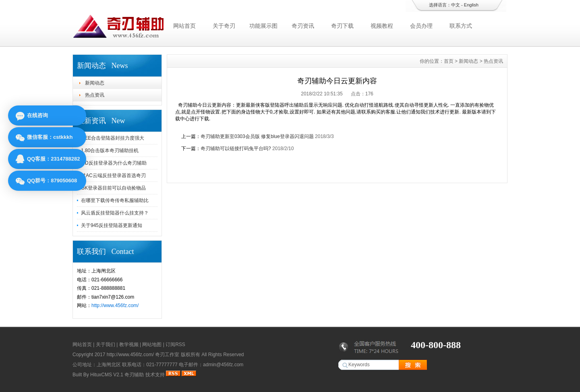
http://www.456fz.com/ (115, 305)
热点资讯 (95, 95)
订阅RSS (175, 345)
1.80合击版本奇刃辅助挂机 (110, 151)
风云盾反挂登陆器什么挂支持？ (115, 213)
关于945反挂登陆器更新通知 (112, 225)
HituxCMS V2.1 (107, 375)
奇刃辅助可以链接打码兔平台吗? (236, 149)
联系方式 (461, 26)
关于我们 (106, 345)
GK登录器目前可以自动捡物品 (113, 188)
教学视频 (129, 345)
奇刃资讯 (303, 26)
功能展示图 (263, 26)
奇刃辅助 (134, 375)
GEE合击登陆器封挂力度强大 (113, 138)
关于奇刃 (224, 26)
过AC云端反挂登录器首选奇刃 (113, 175)
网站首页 (184, 26)
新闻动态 (95, 83)
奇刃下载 (342, 26)
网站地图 (152, 345)
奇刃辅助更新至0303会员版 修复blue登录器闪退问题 (257, 136)
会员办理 (421, 26)
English (471, 5)
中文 (456, 5)
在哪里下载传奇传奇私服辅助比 (115, 200)
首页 (449, 61)
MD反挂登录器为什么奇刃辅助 (114, 163)
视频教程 (382, 26)
